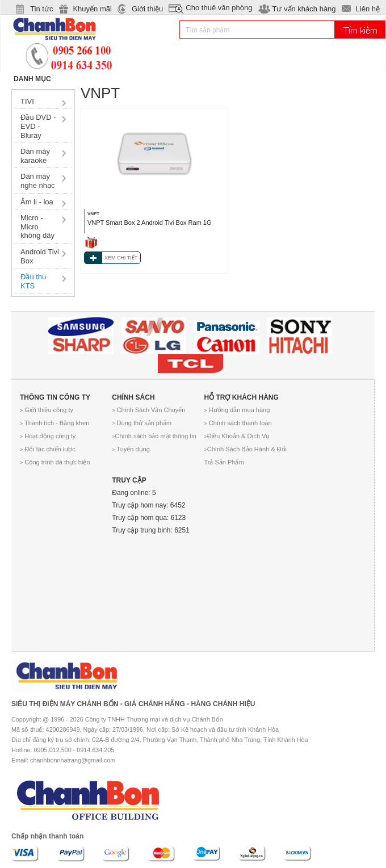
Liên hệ (368, 9)
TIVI (27, 101)
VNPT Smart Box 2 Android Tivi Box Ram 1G (150, 223)
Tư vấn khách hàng (304, 9)
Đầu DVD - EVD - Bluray (38, 126)
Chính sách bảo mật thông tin (154, 436)
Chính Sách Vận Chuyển (148, 410)
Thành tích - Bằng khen (54, 423)
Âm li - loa (37, 202)
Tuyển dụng (131, 449)
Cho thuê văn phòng (219, 8)
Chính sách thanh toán (238, 423)
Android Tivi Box (40, 256)
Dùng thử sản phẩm (142, 423)
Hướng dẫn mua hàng (237, 410)
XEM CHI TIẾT (121, 258)
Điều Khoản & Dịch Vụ (237, 436)
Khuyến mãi (92, 9)
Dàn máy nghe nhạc (38, 181)
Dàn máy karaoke (35, 156)
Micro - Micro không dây (37, 227)
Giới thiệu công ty (47, 410)
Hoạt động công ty (48, 436)
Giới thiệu (147, 9)
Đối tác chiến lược (48, 449)
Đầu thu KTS (33, 281)
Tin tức (41, 9)
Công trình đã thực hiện (55, 462)
